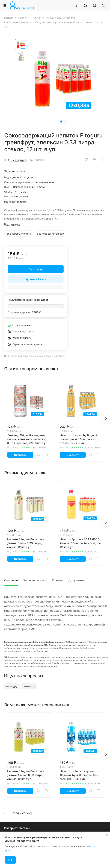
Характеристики (35, 580)
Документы (76, 580)
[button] (61, 122)
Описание (11, 580)
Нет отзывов (19, 160)
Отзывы (58, 580)
